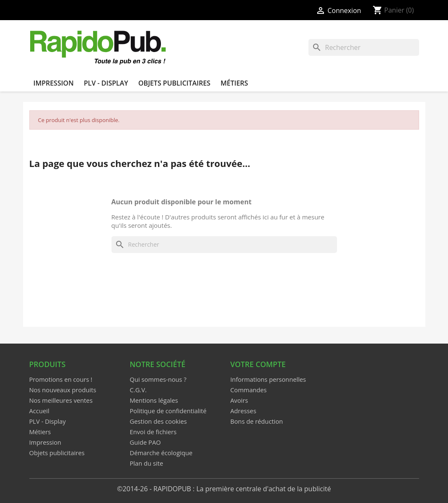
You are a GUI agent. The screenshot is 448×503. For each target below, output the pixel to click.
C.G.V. (138, 390)
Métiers (234, 83)
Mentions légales (154, 400)
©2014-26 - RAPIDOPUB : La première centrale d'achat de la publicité (224, 489)
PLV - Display (106, 83)
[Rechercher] (364, 47)
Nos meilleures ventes (61, 400)
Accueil (39, 411)
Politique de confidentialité (168, 411)
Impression (54, 83)
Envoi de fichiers (153, 432)
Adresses (243, 411)
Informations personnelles (268, 379)
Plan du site (147, 463)
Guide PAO (145, 442)
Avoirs (239, 400)
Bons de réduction (257, 421)
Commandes (249, 390)
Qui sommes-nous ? (158, 379)
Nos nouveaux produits (63, 390)
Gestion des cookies (158, 421)
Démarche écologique (161, 453)
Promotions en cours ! (61, 379)
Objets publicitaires (174, 83)
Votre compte (258, 364)
